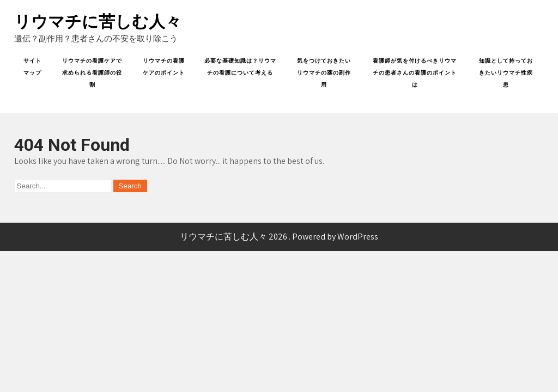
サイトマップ (32, 67)
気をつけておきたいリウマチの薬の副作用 (324, 73)
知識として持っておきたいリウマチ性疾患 (506, 73)
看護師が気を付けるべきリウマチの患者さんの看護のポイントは (415, 73)
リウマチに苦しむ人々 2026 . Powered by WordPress (279, 237)
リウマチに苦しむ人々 (98, 22)
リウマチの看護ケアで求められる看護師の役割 (92, 73)
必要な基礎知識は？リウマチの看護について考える (240, 67)
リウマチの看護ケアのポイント (164, 67)
